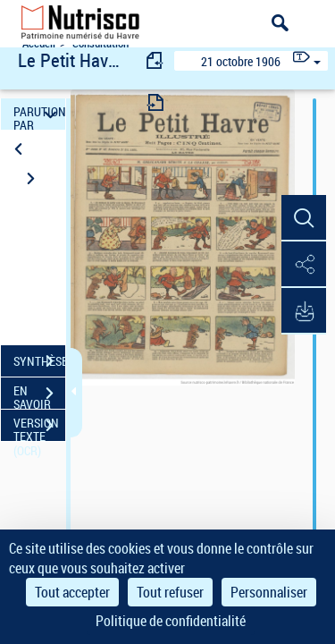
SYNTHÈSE (39, 361)
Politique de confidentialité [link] (171, 621)
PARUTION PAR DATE (39, 114)
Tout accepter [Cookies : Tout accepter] (72, 592)
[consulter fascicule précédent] (155, 60)
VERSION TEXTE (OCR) (39, 428)
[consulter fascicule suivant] (155, 102)
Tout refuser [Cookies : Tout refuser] (170, 592)
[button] (304, 218)
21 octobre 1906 (241, 61)
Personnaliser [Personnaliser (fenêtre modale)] (269, 592)
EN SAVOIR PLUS (39, 395)
